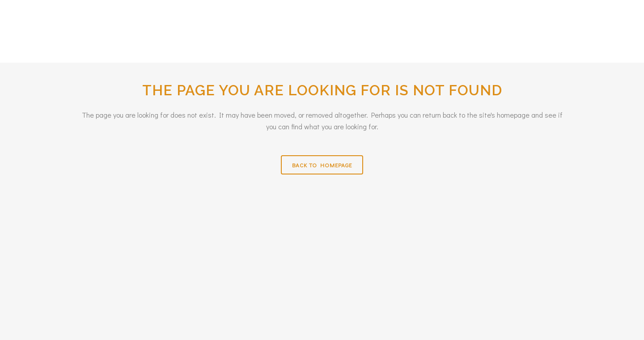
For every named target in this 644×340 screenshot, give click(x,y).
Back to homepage (322, 165)
